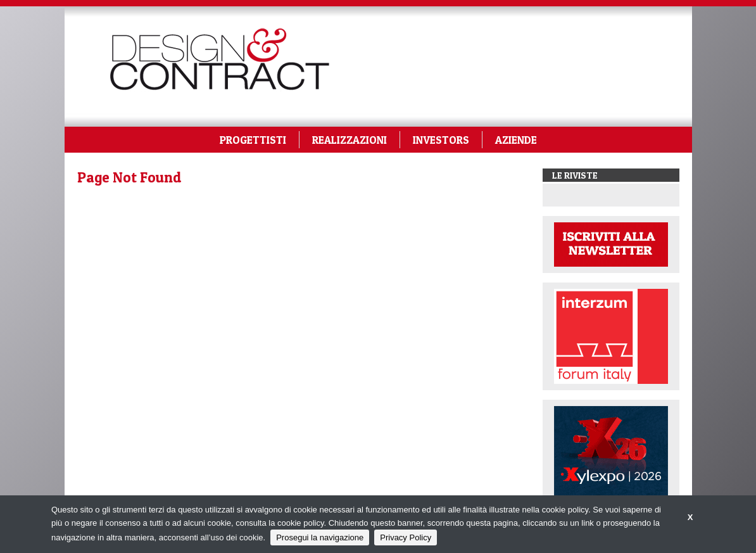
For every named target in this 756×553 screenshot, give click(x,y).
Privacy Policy (406, 537)
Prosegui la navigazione (320, 537)
